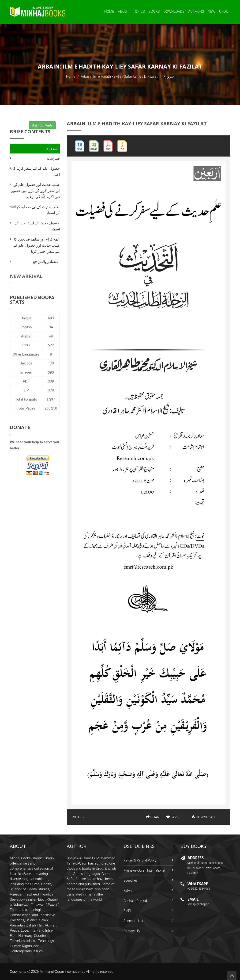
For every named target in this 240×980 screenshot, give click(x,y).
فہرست (53, 158)
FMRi (127, 911)
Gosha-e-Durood (135, 901)
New (212, 11)
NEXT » (78, 817)
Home (109, 11)
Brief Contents (42, 125)
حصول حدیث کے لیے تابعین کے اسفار (37, 226)
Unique (26, 318)
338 (51, 381)
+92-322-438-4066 (199, 889)
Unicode (26, 363)
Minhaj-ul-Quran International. (62, 972)
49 (51, 336)
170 (51, 363)
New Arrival (26, 276)
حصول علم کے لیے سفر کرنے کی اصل (35, 171)
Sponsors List (133, 921)
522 (51, 345)
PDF (26, 381)
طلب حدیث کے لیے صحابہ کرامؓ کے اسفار (36, 210)
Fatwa (128, 891)
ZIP (26, 390)
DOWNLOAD (203, 817)
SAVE (172, 817)
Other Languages (26, 354)
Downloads (174, 11)
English (26, 327)
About (124, 11)
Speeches (131, 880)
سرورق (52, 148)
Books (154, 11)
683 (51, 318)
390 (51, 372)
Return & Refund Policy (140, 860)
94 (51, 327)
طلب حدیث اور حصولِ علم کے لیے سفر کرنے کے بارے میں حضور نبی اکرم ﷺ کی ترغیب (36, 191)
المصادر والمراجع (46, 262)
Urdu (224, 11)
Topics (139, 11)
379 (51, 390)
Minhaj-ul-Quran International (144, 870)
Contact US (132, 931)
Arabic (26, 336)
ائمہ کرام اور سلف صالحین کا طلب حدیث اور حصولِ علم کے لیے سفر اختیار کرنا (36, 245)
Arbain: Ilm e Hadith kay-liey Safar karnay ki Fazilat (119, 77)
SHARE (154, 817)
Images (26, 372)
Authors (196, 11)
